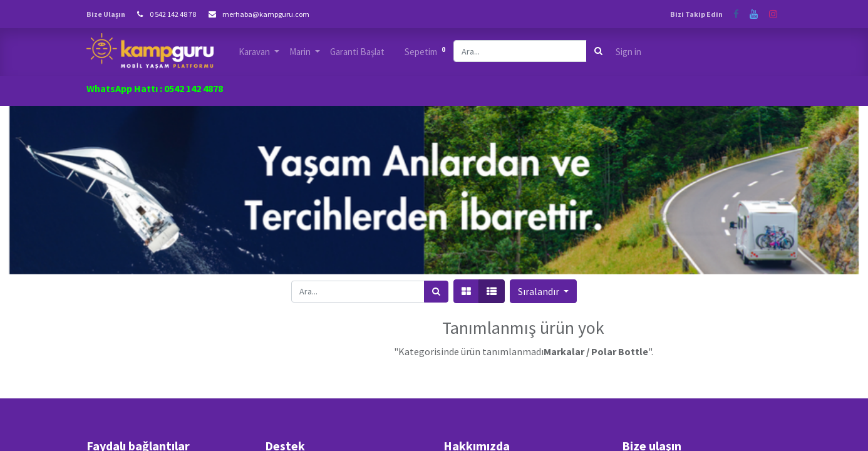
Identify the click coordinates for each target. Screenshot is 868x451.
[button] (543, 291)
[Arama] (598, 51)
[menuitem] (357, 52)
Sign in (628, 52)
